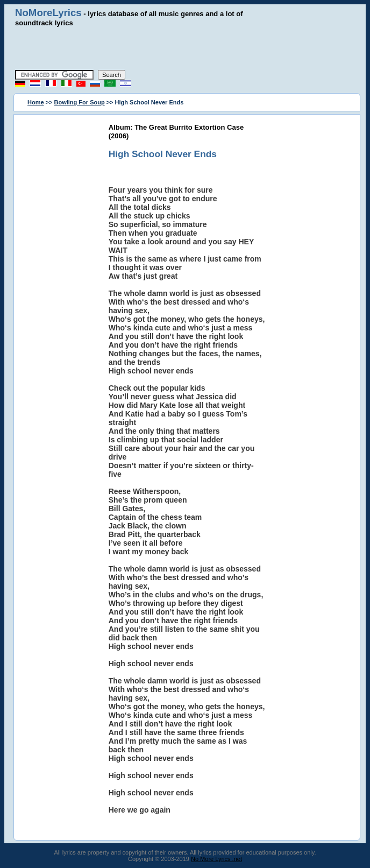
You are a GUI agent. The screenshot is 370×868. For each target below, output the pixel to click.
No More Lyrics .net (216, 859)
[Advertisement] (185, 48)
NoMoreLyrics (48, 13)
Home (36, 102)
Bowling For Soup (80, 102)
